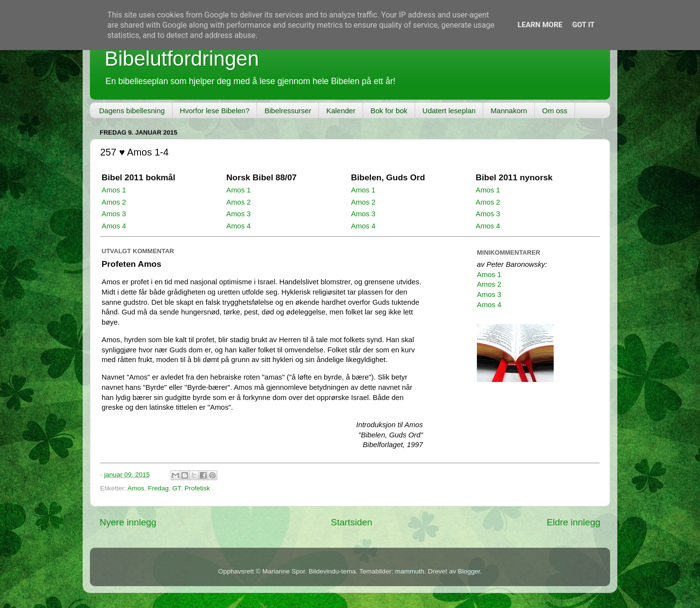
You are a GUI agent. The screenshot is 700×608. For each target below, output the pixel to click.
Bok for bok (389, 111)
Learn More (540, 25)
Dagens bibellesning (132, 111)
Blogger (469, 571)
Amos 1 (114, 190)
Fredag (158, 488)
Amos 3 (114, 214)
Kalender (341, 111)
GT (177, 488)
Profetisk (197, 488)
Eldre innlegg (574, 522)
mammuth (410, 571)
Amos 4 (114, 226)
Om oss (555, 111)
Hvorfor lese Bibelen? (215, 111)
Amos (136, 488)
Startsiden (352, 522)
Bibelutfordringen (182, 59)
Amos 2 (114, 202)
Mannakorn (509, 111)
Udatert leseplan (449, 111)
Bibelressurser (288, 111)
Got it (583, 25)
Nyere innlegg (128, 522)
